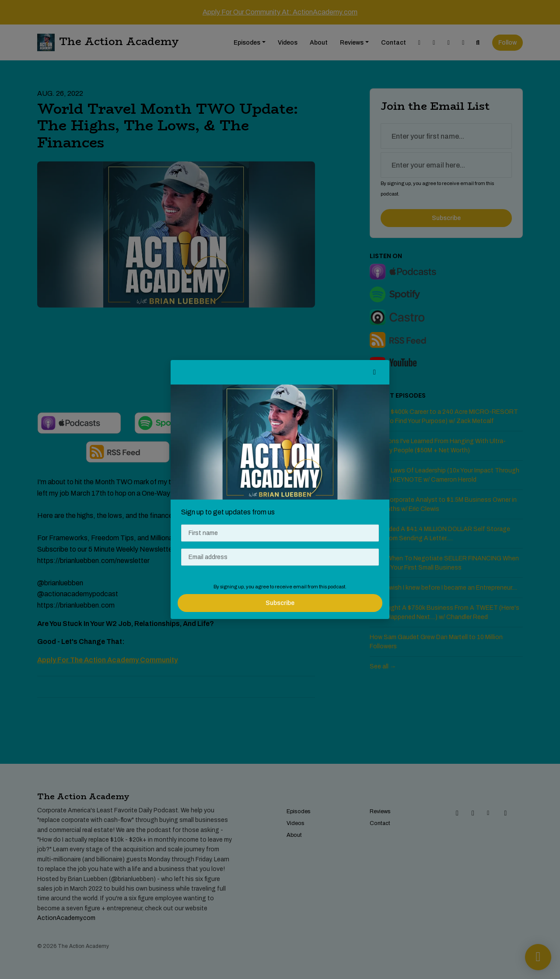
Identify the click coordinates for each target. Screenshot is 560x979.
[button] (374, 372)
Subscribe (280, 603)
